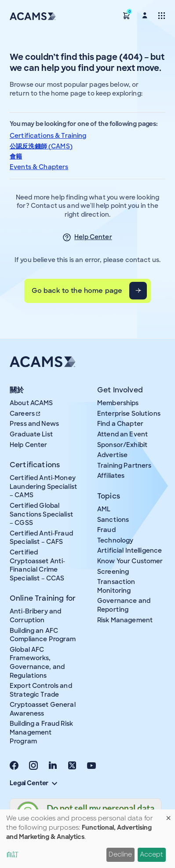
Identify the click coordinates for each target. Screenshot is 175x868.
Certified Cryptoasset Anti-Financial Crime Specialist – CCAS (37, 565)
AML (104, 509)
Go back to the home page (77, 291)
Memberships (118, 403)
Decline (120, 854)
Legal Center (33, 783)
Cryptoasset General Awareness (43, 709)
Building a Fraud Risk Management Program (41, 732)
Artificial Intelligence (129, 550)
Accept (151, 854)
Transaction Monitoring (116, 586)
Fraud (106, 530)
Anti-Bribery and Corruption (35, 616)
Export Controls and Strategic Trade (41, 690)
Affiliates (111, 476)
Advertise (112, 455)
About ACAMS (31, 403)
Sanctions (113, 520)
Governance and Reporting (124, 605)
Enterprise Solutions (129, 414)
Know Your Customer (130, 561)
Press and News (34, 424)
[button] (127, 15)
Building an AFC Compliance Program (43, 635)
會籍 (16, 156)
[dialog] (87, 839)
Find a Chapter (120, 424)
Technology (115, 540)
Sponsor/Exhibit (122, 445)
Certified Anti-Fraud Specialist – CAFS (41, 538)
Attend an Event (122, 434)
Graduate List (31, 434)
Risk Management (125, 620)
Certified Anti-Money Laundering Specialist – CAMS (43, 486)
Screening (113, 572)
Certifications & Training (48, 136)
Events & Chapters (39, 167)
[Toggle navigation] (162, 15)
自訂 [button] (12, 854)
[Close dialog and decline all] (168, 815)
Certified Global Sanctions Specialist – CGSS (41, 514)
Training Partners (124, 465)
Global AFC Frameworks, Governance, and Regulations (37, 663)
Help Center (93, 237)
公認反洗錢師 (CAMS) (41, 146)
